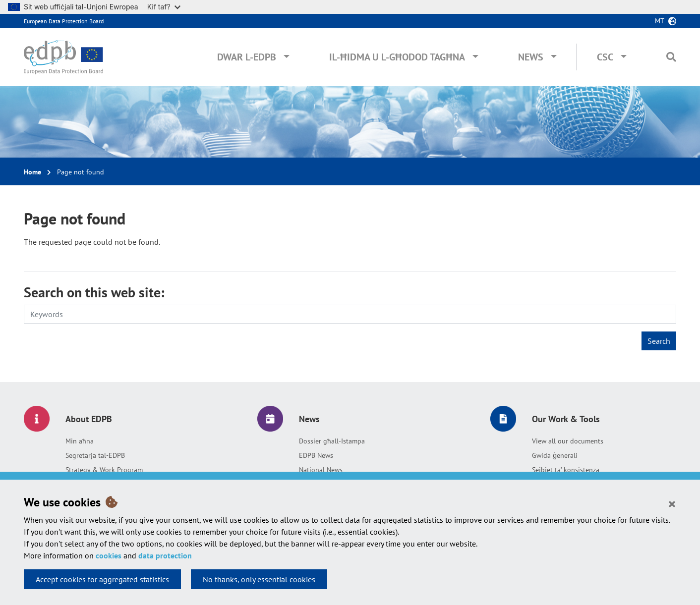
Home (32, 172)
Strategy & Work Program (104, 470)
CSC (605, 57)
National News (321, 470)
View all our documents (568, 441)
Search (659, 341)
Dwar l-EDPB (247, 57)
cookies (109, 555)
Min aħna (80, 441)
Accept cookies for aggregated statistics (102, 579)
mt (660, 21)
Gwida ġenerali (555, 455)
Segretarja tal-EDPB (95, 455)
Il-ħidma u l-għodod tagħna (397, 57)
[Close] (672, 503)
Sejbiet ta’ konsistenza (566, 470)
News (531, 57)
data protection (165, 555)
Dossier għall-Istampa (332, 441)
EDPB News (316, 455)
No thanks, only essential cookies (259, 579)
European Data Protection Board (64, 21)
